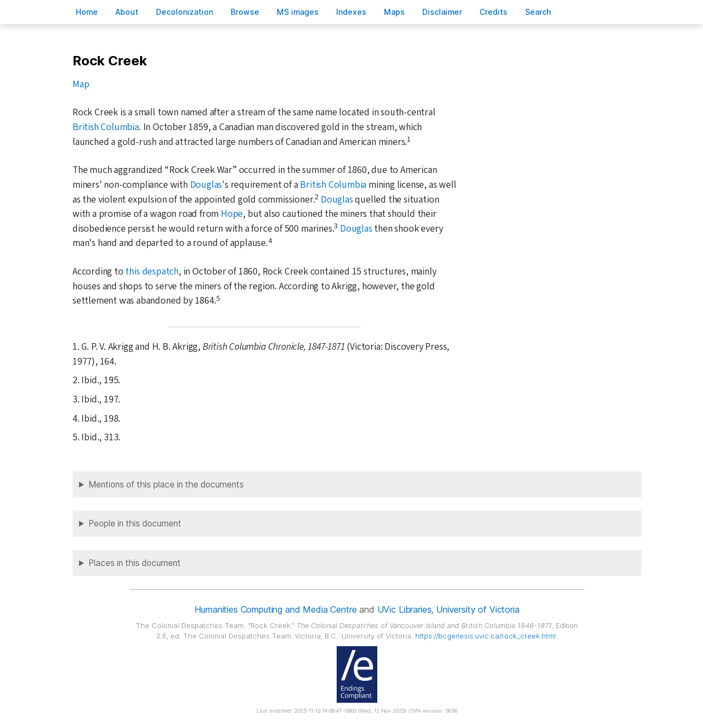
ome (87, 12)
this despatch (152, 271)
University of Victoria (478, 609)
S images (298, 12)
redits (493, 12)
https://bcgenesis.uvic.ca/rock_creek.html (486, 636)
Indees (351, 12)
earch (538, 12)
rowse (245, 12)
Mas (394, 12)
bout (127, 12)
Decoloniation (185, 12)
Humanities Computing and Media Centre (275, 609)
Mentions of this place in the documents (166, 485)
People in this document (135, 523)
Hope (232, 214)
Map (81, 84)
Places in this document (135, 563)
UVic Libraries (404, 609)
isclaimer (442, 12)
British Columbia (106, 127)
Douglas (206, 185)
